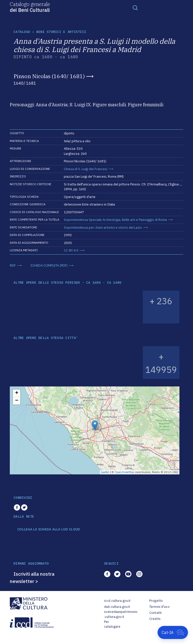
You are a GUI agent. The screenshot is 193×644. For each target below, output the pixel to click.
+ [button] (17, 393)
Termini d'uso (159, 607)
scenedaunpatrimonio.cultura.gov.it (121, 614)
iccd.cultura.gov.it (117, 601)
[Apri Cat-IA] (173, 632)
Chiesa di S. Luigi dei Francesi (86, 169)
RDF (13, 265)
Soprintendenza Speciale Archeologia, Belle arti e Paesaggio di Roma (115, 220)
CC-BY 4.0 (71, 250)
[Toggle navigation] (135, 8)
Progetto (156, 601)
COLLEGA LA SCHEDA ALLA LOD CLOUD (49, 529)
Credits (155, 619)
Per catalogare (112, 624)
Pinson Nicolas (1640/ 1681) (49, 76)
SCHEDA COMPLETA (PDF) (49, 265)
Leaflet (105, 472)
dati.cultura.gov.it (117, 607)
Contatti (155, 613)
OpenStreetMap (125, 472)
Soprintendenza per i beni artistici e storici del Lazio (103, 228)
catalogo (22, 32)
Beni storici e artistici (61, 32)
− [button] (17, 401)
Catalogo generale (30, 7)
